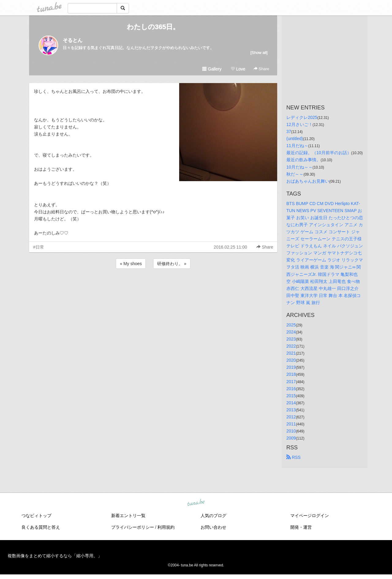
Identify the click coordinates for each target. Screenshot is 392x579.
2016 (291, 389)
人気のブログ (213, 516)
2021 (291, 353)
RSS (294, 457)
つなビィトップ (36, 516)
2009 (291, 438)
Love (238, 69)
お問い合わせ (213, 527)
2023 (291, 339)
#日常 (39, 247)
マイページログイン (310, 516)
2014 (291, 403)
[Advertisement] (153, 287)
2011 (291, 424)
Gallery (212, 69)
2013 (291, 410)
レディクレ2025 (302, 117)
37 (289, 131)
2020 (291, 360)
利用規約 (166, 527)
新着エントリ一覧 (128, 516)
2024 (291, 332)
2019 (291, 367)
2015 (291, 396)
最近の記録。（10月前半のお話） (319, 153)
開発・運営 (301, 527)
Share (261, 69)
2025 (291, 325)
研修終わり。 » (172, 264)
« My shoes (131, 264)
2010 (291, 431)
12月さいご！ (300, 124)
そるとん (73, 40)
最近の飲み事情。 (303, 160)
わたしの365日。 (153, 27)
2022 (291, 346)
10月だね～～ (300, 167)
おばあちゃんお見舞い (308, 181)
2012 (291, 417)
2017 (291, 382)
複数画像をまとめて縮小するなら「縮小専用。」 (55, 556)
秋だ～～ (295, 174)
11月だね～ (297, 146)
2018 (291, 374)
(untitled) (295, 139)
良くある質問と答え (41, 527)
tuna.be (196, 503)
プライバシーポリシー (133, 527)
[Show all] (259, 53)
